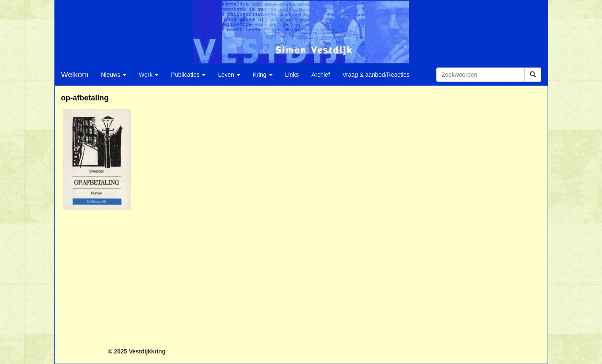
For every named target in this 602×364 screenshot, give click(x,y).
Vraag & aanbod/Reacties (376, 75)
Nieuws (113, 75)
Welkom (75, 75)
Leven (229, 75)
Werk (148, 75)
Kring (263, 75)
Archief (321, 75)
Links (292, 75)
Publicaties (188, 75)
